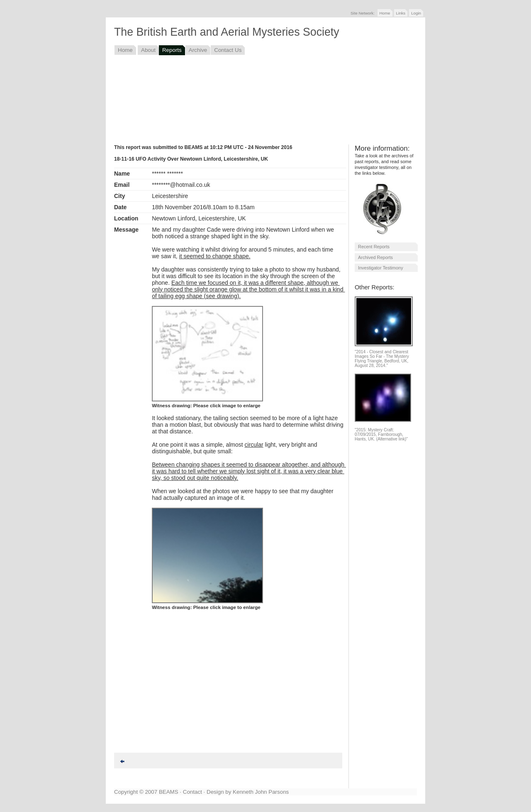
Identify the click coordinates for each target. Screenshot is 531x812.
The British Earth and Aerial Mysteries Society (227, 32)
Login (416, 13)
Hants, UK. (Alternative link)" (381, 439)
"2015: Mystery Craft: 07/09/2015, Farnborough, (379, 432)
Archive (198, 50)
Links (401, 13)
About (148, 50)
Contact (192, 792)
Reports (172, 50)
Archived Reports (375, 257)
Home (385, 13)
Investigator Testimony (381, 268)
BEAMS (169, 792)
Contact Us (228, 50)
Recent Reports (374, 247)
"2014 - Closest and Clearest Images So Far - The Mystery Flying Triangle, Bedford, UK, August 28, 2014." (382, 359)
